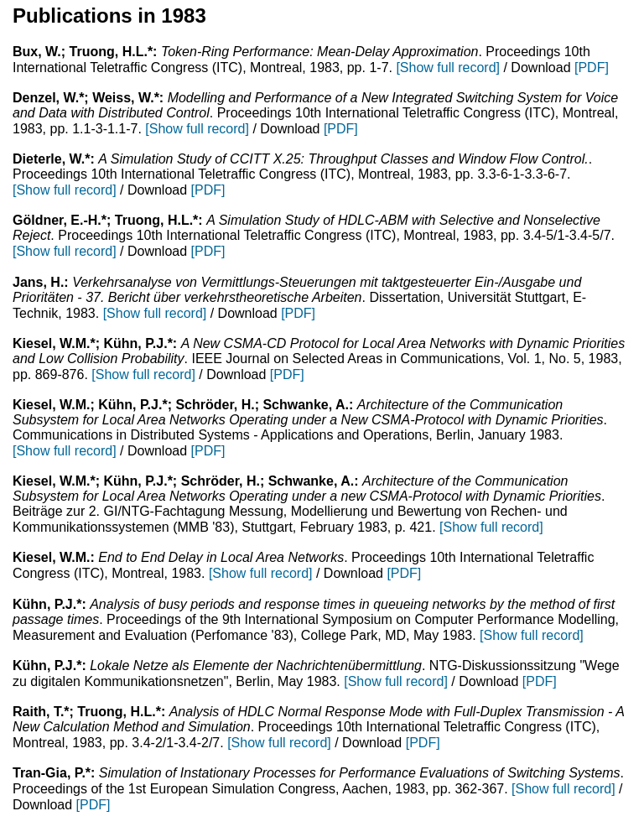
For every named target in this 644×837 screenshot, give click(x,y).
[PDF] (592, 68)
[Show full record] (448, 68)
